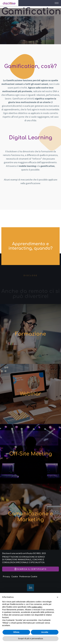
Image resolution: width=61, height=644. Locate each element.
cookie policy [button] (37, 607)
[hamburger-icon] (57, 3)
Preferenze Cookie (28, 577)
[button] (57, 597)
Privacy (6, 577)
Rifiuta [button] (16, 632)
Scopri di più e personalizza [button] (30, 638)
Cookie (15, 577)
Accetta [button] (45, 632)
